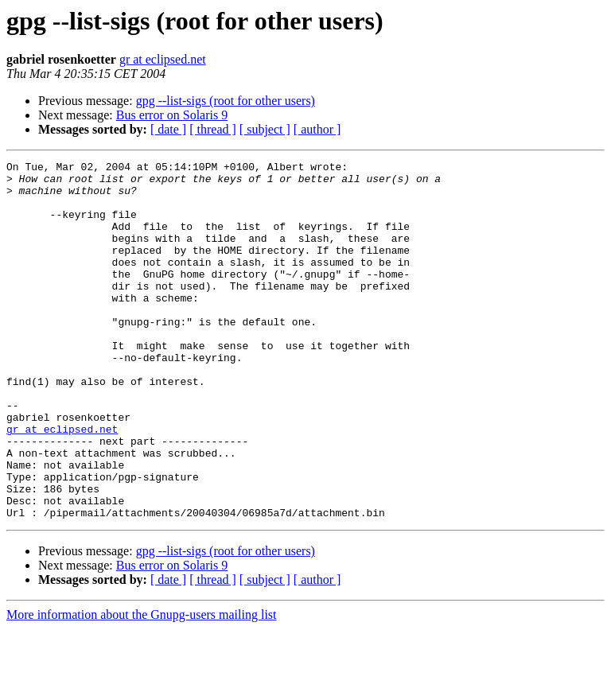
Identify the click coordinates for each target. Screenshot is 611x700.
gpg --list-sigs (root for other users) (226, 101)
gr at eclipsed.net (163, 59)
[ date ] (168, 129)
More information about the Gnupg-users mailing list (142, 686)
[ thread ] (213, 129)
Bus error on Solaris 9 (172, 115)
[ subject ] (265, 129)
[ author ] (317, 129)
